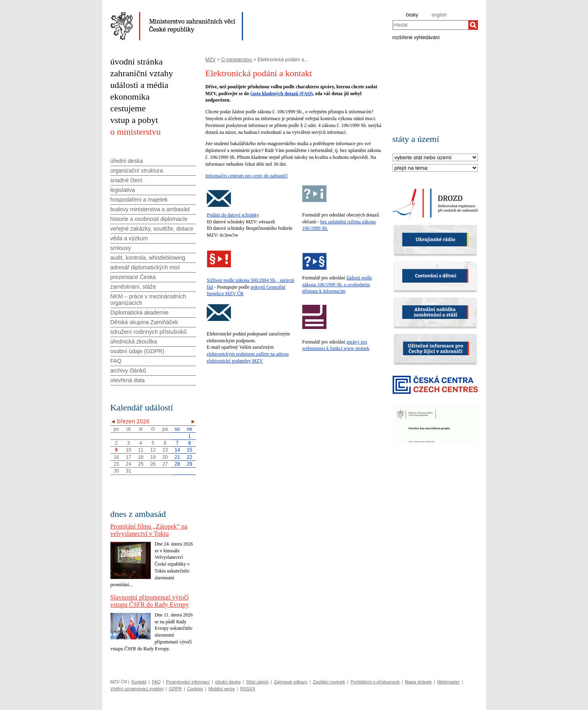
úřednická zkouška (134, 341)
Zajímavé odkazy (291, 682)
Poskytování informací (188, 682)
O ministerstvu (237, 60)
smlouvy (121, 248)
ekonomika (130, 97)
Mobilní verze (221, 689)
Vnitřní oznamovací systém (137, 689)
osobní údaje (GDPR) (137, 351)
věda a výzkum (129, 238)
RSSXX (248, 689)
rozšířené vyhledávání (416, 37)
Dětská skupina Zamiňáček (144, 322)
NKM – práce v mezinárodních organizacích (148, 300)
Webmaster (449, 682)
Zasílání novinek (329, 682)
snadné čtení (127, 180)
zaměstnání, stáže (133, 287)
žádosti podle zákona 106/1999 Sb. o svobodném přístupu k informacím (337, 285)
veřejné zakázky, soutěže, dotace (152, 229)
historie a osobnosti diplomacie (149, 219)
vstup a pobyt (134, 120)
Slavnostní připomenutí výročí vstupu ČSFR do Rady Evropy (150, 601)
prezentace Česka (133, 277)
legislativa (123, 190)
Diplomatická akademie (140, 312)
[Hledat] (473, 25)
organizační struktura (137, 171)
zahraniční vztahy (142, 73)
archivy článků (128, 371)
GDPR (175, 689)
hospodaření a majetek (139, 200)
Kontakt (139, 682)
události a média (139, 85)
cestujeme (128, 108)
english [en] (439, 15)
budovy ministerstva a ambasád (150, 209)
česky (412, 15)
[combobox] (430, 25)
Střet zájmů (258, 682)
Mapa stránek (419, 682)
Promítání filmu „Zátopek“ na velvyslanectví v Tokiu (149, 530)
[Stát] (435, 158)
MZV (211, 60)
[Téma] (435, 168)
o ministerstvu (136, 132)
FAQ (116, 361)
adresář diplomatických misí (145, 267)
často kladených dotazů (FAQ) (282, 94)
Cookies (195, 689)
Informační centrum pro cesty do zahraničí (247, 176)
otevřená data (128, 380)
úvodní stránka (137, 61)
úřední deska (127, 161)
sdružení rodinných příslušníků (149, 332)
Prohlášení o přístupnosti (375, 682)
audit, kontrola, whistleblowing (148, 258)
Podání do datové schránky (233, 215)
